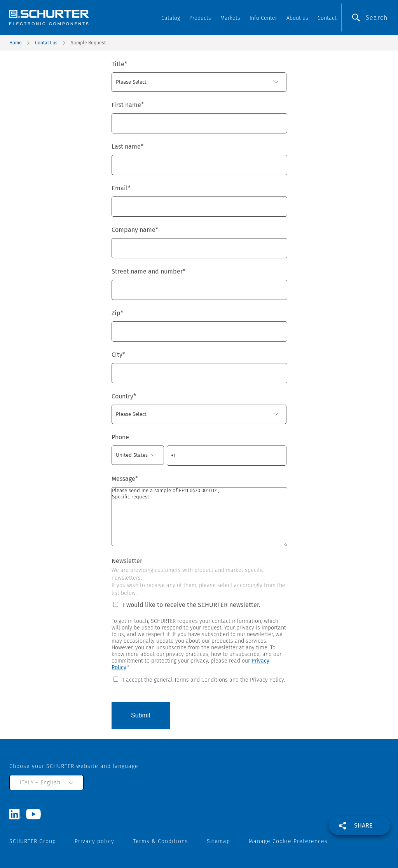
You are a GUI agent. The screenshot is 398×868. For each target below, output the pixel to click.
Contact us (46, 43)
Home (16, 43)
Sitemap (218, 841)
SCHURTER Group (33, 841)
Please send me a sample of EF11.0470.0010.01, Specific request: (199, 517)
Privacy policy (94, 841)
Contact (327, 18)
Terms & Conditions (161, 841)
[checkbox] (199, 679)
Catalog (171, 18)
